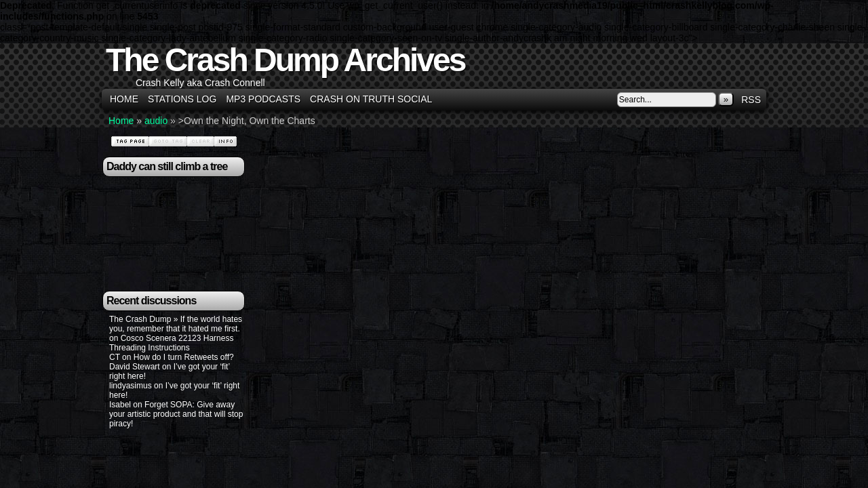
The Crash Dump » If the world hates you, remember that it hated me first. (176, 324)
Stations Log (182, 99)
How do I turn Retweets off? (184, 357)
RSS (751, 100)
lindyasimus (131, 386)
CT (115, 357)
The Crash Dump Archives (285, 60)
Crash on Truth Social (371, 99)
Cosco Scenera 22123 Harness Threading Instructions (171, 343)
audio (156, 121)
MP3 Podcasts (263, 99)
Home (124, 99)
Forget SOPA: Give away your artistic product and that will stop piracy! (176, 414)
